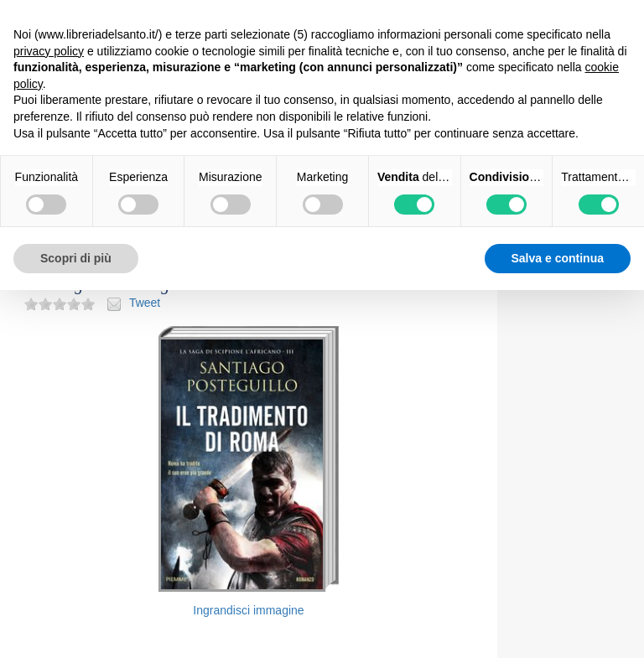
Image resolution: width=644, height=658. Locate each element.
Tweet (145, 303)
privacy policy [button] (49, 51)
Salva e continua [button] (558, 258)
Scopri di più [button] (76, 258)
